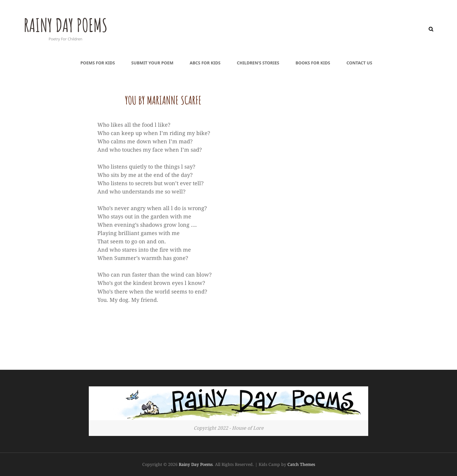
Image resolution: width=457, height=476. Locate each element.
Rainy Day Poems (72, 24)
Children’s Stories (258, 63)
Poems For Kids (98, 63)
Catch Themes (301, 464)
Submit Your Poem (152, 63)
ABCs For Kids (205, 63)
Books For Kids (313, 63)
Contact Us (359, 63)
